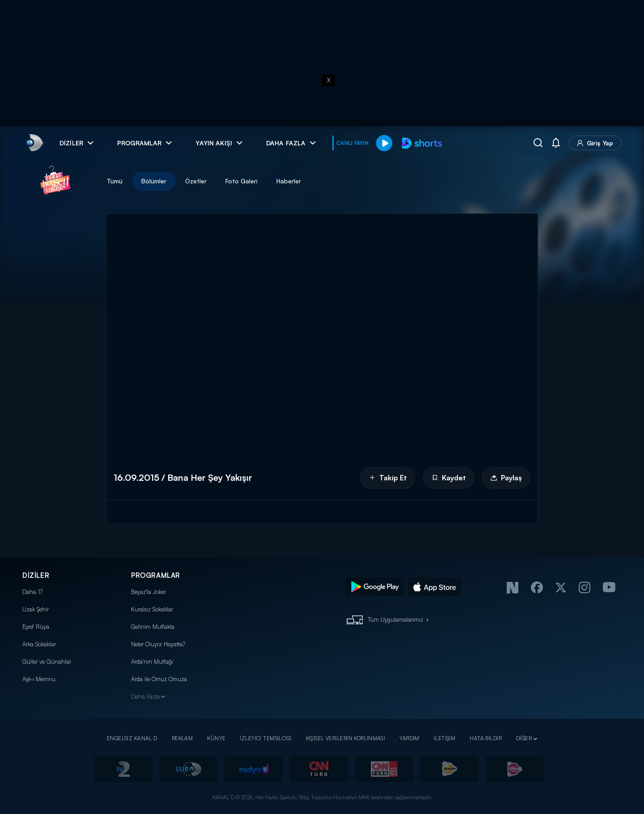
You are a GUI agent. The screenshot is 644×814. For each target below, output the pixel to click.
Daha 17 (32, 592)
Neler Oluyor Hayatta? (158, 644)
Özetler (196, 181)
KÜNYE (216, 738)
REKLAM (182, 738)
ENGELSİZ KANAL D (132, 738)
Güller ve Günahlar (47, 661)
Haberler (289, 181)
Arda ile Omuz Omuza (159, 679)
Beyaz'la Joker (148, 592)
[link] (34, 143)
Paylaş (506, 478)
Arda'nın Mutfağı (152, 661)
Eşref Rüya (36, 627)
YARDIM (409, 738)
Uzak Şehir (36, 609)
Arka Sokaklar (39, 644)
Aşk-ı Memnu (39, 679)
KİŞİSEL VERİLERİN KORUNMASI (346, 738)
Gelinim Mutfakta (153, 627)
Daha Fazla (145, 696)
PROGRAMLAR (156, 575)
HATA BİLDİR (486, 738)
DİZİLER (36, 575)
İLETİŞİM (445, 738)
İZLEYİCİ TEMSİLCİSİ (265, 738)
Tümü (115, 181)
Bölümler (154, 181)
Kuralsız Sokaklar (152, 609)
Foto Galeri (241, 181)
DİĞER (524, 738)
